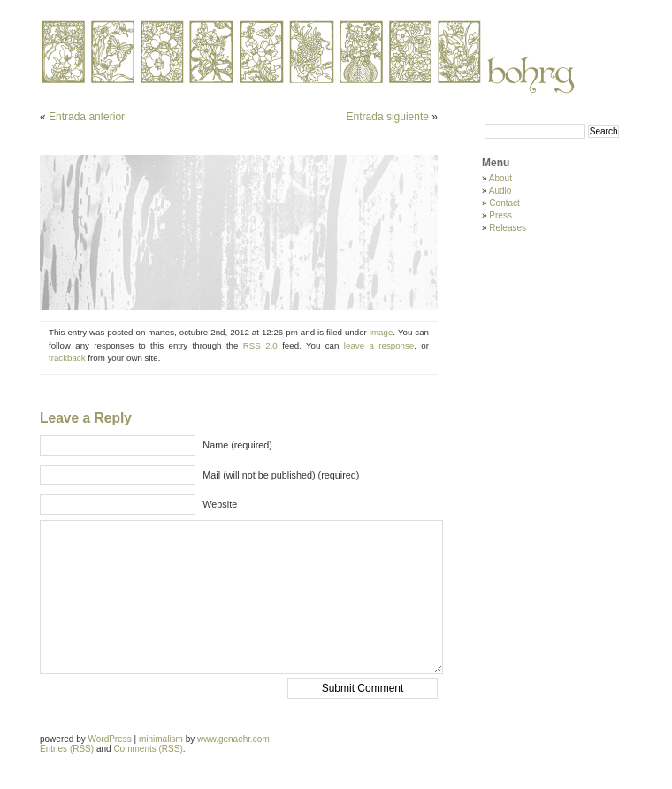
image (381, 332)
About (500, 178)
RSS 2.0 (260, 345)
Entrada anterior (87, 117)
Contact (504, 203)
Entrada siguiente (388, 117)
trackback (67, 358)
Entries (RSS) (67, 749)
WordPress (109, 739)
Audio (500, 191)
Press (500, 215)
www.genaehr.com (233, 739)
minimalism (161, 739)
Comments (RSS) (148, 749)
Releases (508, 228)
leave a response (379, 345)
